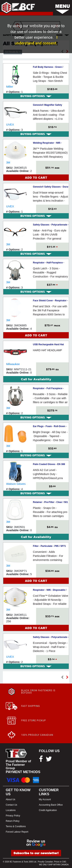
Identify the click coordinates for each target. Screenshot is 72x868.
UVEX (10, 124)
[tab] (36, 96)
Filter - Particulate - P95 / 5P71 (49, 546)
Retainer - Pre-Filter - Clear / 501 (50, 502)
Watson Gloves (16, 484)
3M (8, 162)
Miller (10, 87)
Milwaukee (13, 364)
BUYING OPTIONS (36, 96)
